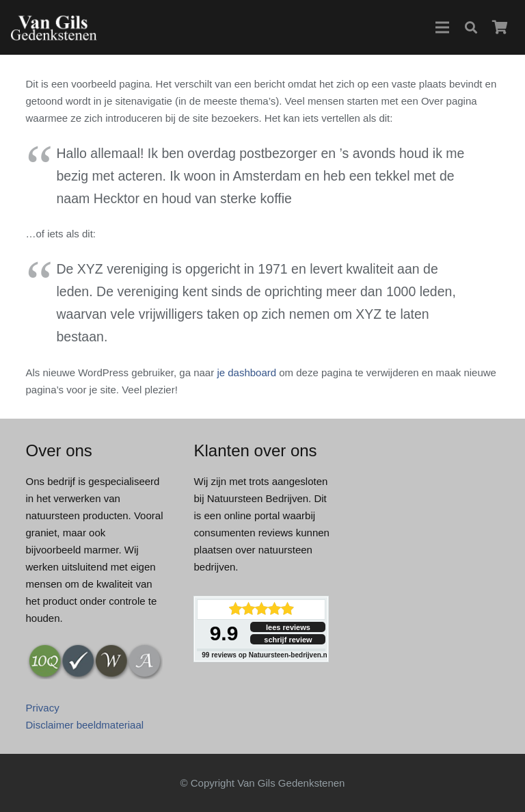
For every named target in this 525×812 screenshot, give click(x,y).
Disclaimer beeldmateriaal (85, 725)
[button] (442, 27)
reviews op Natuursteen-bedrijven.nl (265, 655)
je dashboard (246, 372)
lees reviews (288, 627)
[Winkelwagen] (500, 27)
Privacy (43, 708)
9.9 (224, 633)
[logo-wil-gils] (54, 27)
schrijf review (288, 640)
